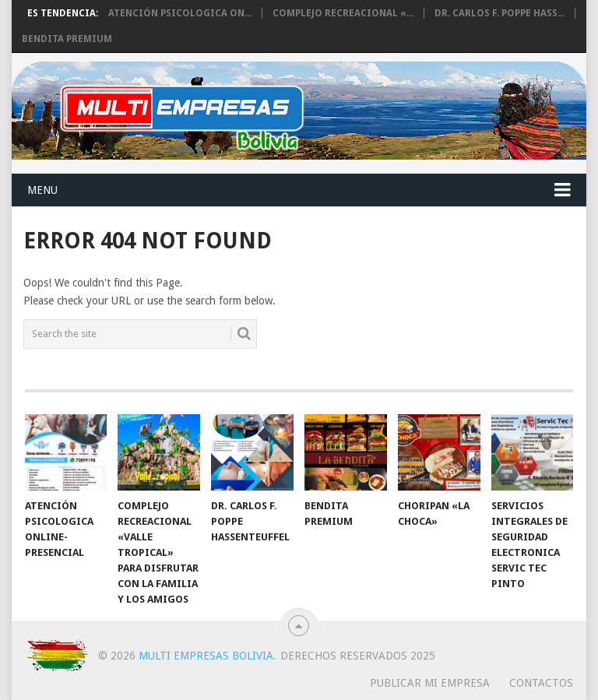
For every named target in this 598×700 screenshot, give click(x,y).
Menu (42, 190)
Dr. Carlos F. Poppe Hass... (500, 13)
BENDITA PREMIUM (67, 39)
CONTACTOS (541, 683)
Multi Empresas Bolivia (206, 656)
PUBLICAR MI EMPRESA (430, 683)
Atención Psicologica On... (180, 13)
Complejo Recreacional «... (343, 13)
